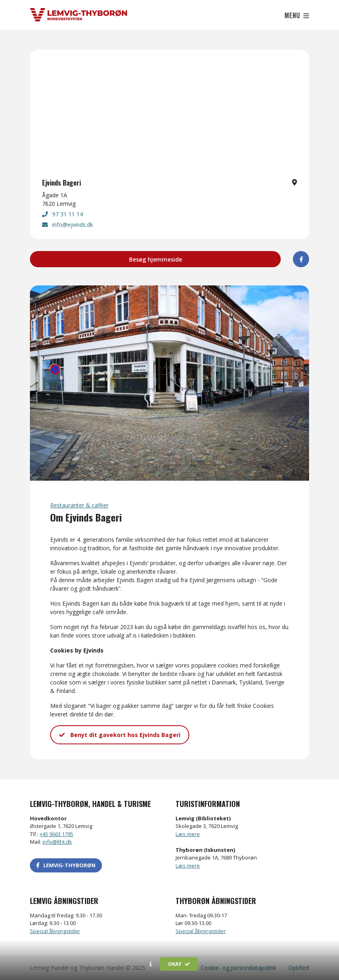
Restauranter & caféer (79, 505)
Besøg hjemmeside (156, 259)
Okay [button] (179, 964)
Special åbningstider (55, 931)
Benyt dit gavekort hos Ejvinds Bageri (120, 735)
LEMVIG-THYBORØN (66, 865)
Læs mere (188, 834)
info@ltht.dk (57, 842)
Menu (297, 15)
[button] (151, 964)
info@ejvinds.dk (68, 225)
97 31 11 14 (63, 214)
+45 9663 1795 (56, 834)
